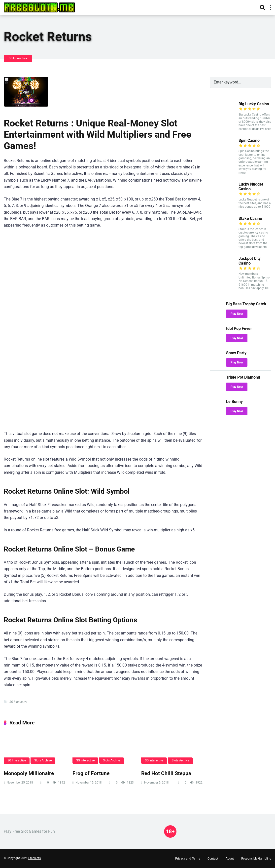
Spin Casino (249, 140)
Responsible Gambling (256, 859)
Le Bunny (234, 402)
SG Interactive (18, 58)
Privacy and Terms (188, 859)
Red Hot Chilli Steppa (166, 773)
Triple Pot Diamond (243, 377)
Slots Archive (43, 760)
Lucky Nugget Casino (251, 187)
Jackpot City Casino (250, 261)
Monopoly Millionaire (29, 773)
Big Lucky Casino (254, 104)
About (230, 859)
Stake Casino (250, 218)
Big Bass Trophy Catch (246, 304)
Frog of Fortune (91, 773)
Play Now (237, 314)
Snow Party (236, 353)
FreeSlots (34, 858)
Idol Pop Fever (239, 329)
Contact (213, 859)
